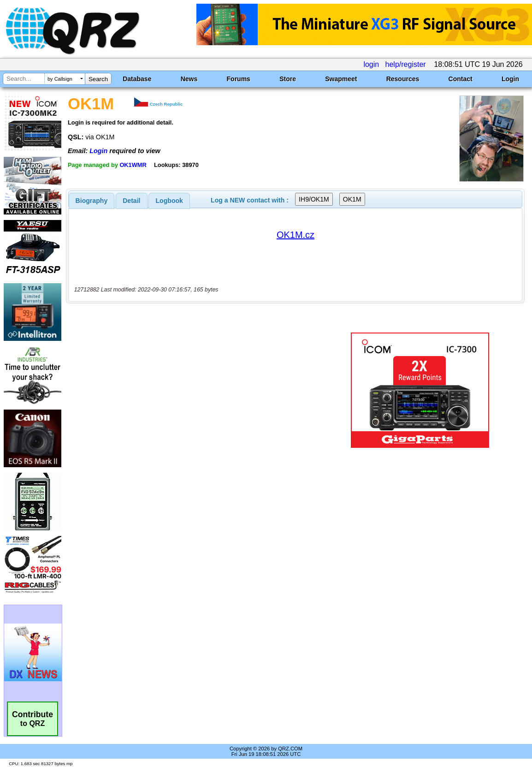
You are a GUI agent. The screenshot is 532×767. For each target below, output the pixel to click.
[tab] (92, 201)
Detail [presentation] (131, 201)
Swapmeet (341, 79)
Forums (239, 79)
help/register (406, 64)
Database (137, 79)
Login (510, 79)
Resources (403, 79)
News (189, 79)
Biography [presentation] (92, 201)
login (371, 64)
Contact (461, 79)
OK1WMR (133, 165)
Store (288, 79)
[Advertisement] (198, 390)
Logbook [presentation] (169, 201)
